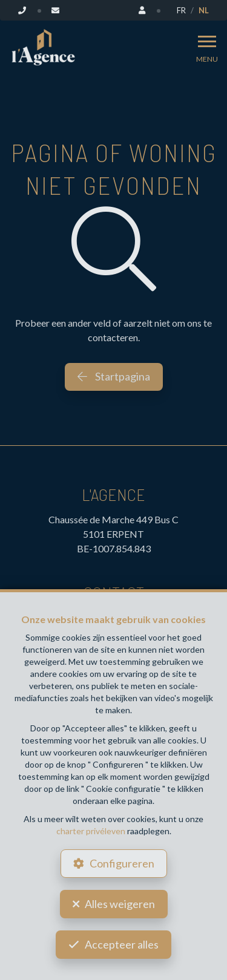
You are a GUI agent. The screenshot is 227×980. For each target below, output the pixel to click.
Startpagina (114, 376)
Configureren (122, 863)
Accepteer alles (122, 944)
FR (181, 10)
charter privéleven (91, 831)
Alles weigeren (120, 904)
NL (204, 10)
